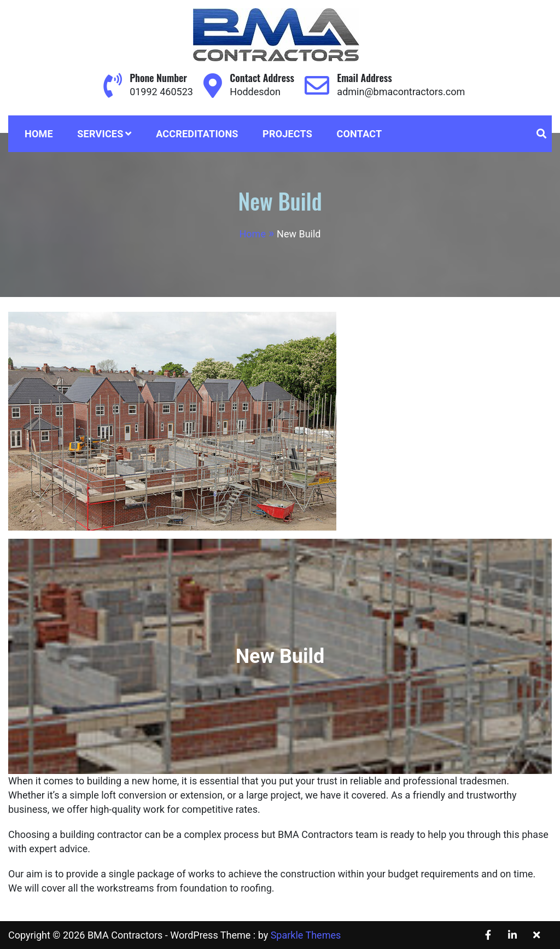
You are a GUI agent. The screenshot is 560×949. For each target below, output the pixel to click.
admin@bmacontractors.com (401, 92)
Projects (287, 134)
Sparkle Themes (306, 935)
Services (100, 134)
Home (39, 134)
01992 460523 (161, 92)
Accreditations (197, 134)
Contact (360, 134)
